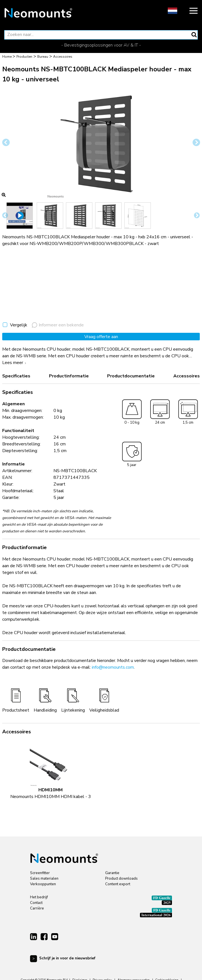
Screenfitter (40, 873)
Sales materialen (44, 879)
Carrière (37, 908)
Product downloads (121, 879)
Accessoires (187, 376)
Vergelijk (19, 325)
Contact (36, 903)
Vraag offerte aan (101, 337)
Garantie (112, 873)
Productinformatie (69, 376)
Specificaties (16, 376)
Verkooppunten (43, 884)
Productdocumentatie (131, 376)
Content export (118, 884)
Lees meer (15, 363)
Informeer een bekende (58, 325)
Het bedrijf (39, 897)
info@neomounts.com (113, 667)
